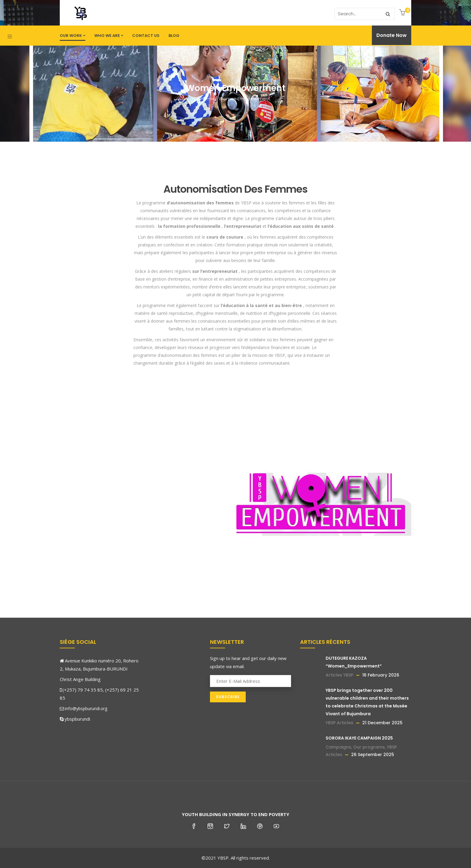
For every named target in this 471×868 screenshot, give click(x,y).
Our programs (369, 747)
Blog (174, 36)
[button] (403, 13)
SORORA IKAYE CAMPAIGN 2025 (359, 738)
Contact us (146, 36)
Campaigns (338, 747)
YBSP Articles (339, 723)
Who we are (109, 36)
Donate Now (392, 35)
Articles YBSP (339, 675)
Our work (73, 36)
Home (207, 99)
